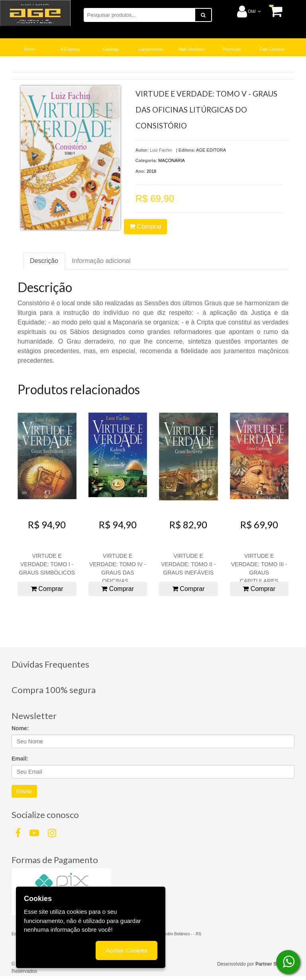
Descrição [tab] (44, 261)
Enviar (24, 791)
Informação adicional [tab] (101, 261)
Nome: (20, 728)
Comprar (145, 226)
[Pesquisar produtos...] (139, 15)
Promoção (232, 49)
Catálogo (111, 49)
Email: (20, 759)
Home (30, 49)
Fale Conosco (272, 49)
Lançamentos (151, 49)
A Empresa (70, 49)
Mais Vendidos (191, 49)
